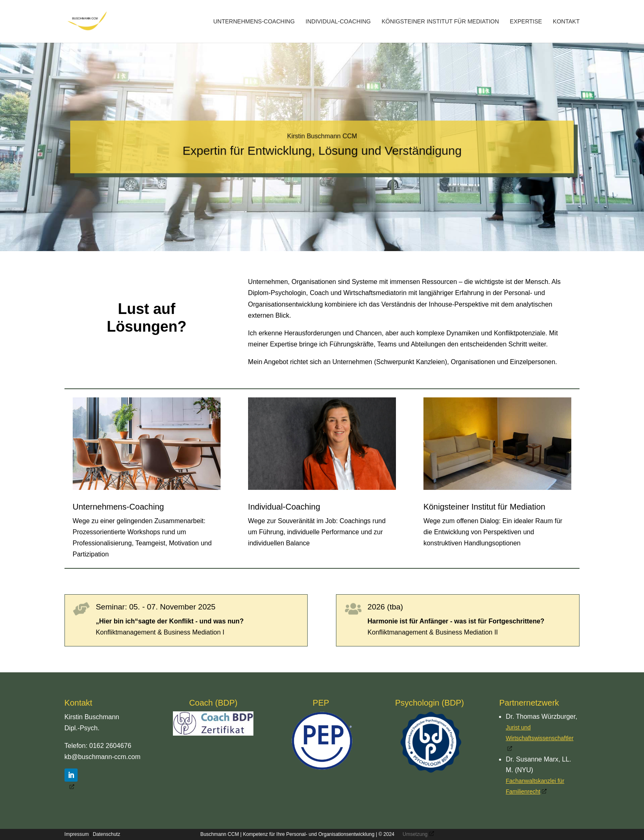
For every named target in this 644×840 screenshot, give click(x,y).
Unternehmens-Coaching (254, 22)
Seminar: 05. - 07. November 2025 (156, 607)
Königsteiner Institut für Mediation (440, 22)
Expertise (526, 22)
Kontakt (566, 22)
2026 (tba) (385, 607)
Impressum (77, 834)
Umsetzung (415, 834)
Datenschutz (107, 834)
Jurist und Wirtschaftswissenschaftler (539, 733)
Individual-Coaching (338, 22)
